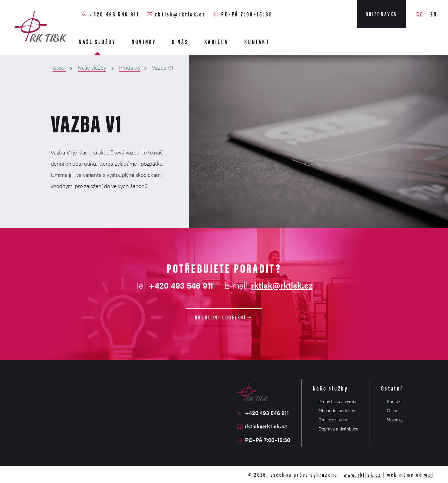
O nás (180, 42)
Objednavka (381, 14)
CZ (420, 14)
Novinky (144, 42)
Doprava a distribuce (338, 429)
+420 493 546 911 (114, 14)
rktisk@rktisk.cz (180, 14)
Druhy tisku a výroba (338, 401)
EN (434, 14)
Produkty (130, 67)
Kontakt (257, 42)
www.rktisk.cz (363, 474)
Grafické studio (333, 419)
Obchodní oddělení (224, 317)
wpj (429, 474)
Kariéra (216, 42)
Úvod (59, 67)
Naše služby (97, 42)
